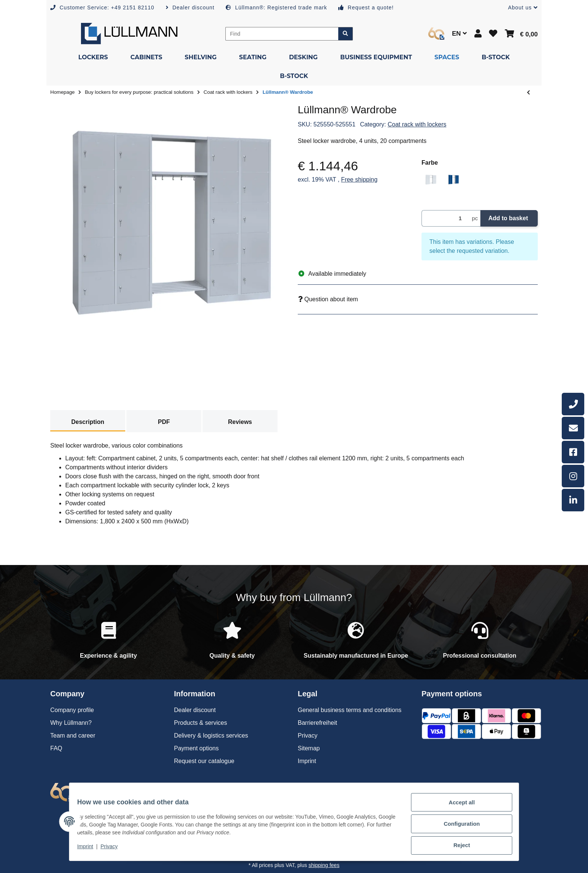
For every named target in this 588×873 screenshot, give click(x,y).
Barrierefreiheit (317, 723)
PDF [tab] (164, 422)
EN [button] (459, 34)
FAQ (56, 748)
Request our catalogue (204, 761)
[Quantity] (445, 219)
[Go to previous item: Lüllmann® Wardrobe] (528, 93)
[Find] (282, 34)
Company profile (72, 710)
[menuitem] (93, 57)
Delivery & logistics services (211, 736)
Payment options (196, 748)
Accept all (457, 807)
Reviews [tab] (240, 422)
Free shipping (359, 180)
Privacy (113, 850)
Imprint (90, 850)
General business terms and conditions (350, 710)
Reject (457, 846)
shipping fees (324, 865)
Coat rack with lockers (417, 124)
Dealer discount (195, 710)
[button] (520, 8)
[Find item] (346, 34)
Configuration (457, 827)
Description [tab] (88, 422)
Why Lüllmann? (71, 723)
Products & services (200, 723)
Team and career (73, 736)
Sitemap (309, 748)
